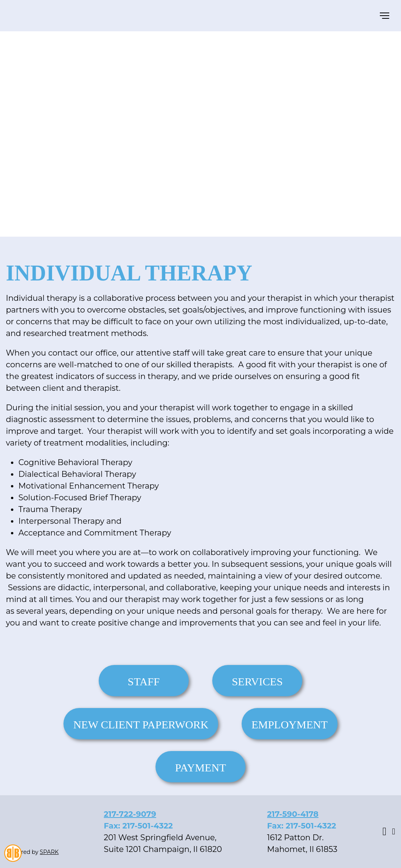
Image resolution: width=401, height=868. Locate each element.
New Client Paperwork (141, 725)
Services (257, 682)
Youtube (394, 832)
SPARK (49, 852)
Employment (289, 725)
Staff (144, 682)
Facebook (385, 832)
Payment (200, 768)
